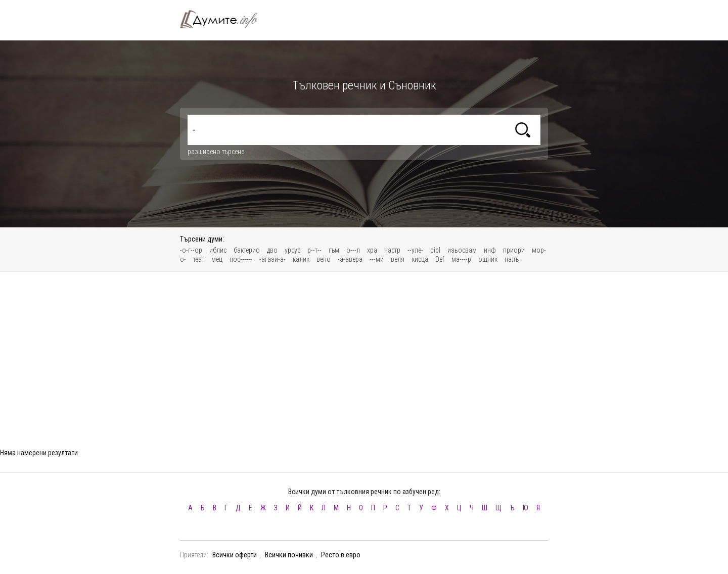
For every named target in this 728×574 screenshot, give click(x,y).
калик (301, 259)
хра (372, 250)
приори (514, 250)
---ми (377, 259)
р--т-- (314, 250)
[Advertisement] (364, 353)
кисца (420, 259)
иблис (218, 250)
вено (324, 259)
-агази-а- (272, 259)
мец (217, 259)
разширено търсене (216, 152)
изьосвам (462, 250)
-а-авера (350, 259)
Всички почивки (289, 555)
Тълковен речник (224, 19)
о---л (353, 250)
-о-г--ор (191, 250)
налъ (512, 259)
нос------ (241, 259)
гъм (334, 250)
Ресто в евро (341, 555)
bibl (435, 250)
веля (398, 259)
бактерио (247, 250)
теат (199, 259)
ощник (488, 259)
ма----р (461, 259)
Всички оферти (235, 555)
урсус (292, 250)
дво (272, 250)
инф (490, 250)
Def (440, 259)
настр (392, 250)
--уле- (415, 250)
